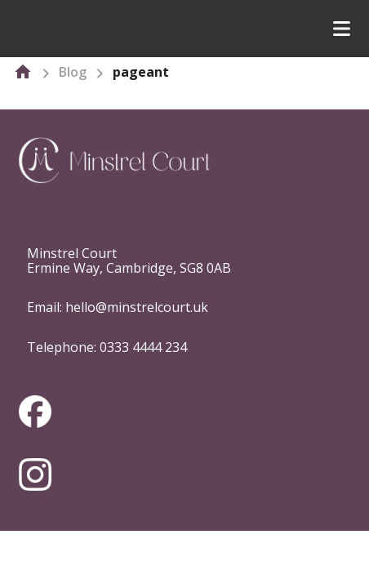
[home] (23, 72)
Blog (73, 72)
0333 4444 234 (143, 347)
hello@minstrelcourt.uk (137, 307)
